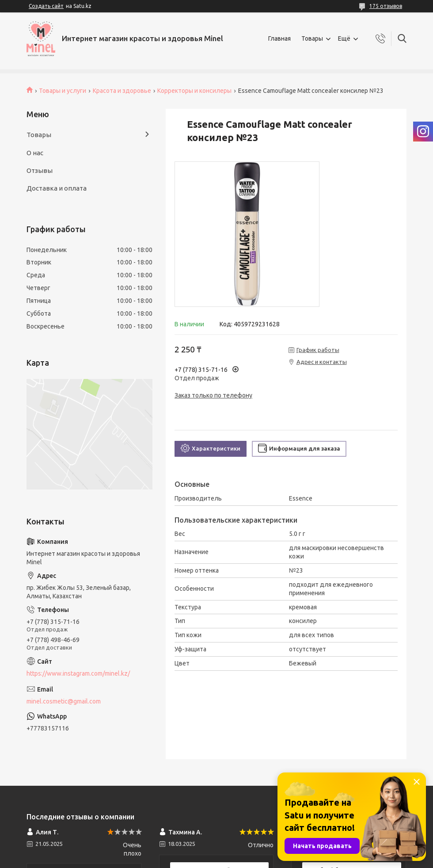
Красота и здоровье (122, 91)
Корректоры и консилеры (194, 91)
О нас (35, 153)
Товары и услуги (63, 91)
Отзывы (40, 170)
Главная (279, 38)
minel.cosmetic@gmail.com (64, 701)
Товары (312, 38)
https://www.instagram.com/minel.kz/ (78, 673)
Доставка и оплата (57, 188)
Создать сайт (46, 6)
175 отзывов (386, 6)
